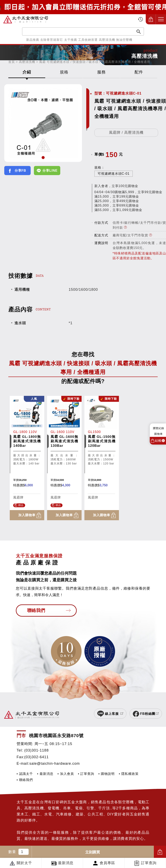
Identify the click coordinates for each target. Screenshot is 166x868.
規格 (64, 72)
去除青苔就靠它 (52, 40)
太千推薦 (71, 40)
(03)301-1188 (37, 750)
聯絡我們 (36, 610)
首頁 (12, 62)
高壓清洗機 (107, 40)
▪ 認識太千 (25, 774)
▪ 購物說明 (107, 774)
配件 (139, 72)
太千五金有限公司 (26, 19)
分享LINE (50, 171)
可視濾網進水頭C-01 (114, 174)
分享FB (20, 171)
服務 (101, 72)
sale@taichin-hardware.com (55, 764)
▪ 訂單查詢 (86, 774)
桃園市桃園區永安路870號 (56, 736)
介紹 (27, 72)
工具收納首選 (88, 40)
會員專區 (107, 863)
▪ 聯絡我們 (25, 780)
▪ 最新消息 (45, 774)
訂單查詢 (149, 863)
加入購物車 (160, 852)
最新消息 (66, 863)
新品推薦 (33, 40)
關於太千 (24, 863)
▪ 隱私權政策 (129, 774)
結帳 (160, 441)
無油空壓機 (124, 40)
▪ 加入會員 (66, 774)
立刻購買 (93, 852)
